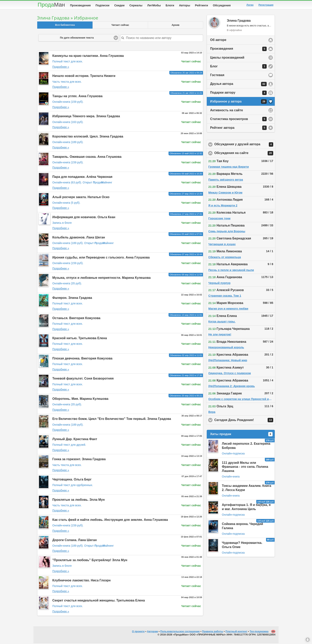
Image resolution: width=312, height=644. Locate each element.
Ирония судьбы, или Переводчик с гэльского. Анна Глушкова (101, 258)
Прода (51, 5)
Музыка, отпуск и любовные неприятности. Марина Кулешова (101, 278)
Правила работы (213, 632)
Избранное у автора (238, 102)
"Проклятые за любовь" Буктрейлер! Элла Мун (90, 561)
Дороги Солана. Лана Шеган (75, 541)
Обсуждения (222, 5)
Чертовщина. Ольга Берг (72, 480)
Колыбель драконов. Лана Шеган (79, 238)
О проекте (138, 632)
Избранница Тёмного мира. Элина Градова (86, 117)
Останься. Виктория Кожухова (76, 319)
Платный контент (236, 632)
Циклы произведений (227, 58)
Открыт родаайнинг (97, 183)
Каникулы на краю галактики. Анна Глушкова (88, 57)
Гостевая (217, 76)
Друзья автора (238, 85)
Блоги (170, 5)
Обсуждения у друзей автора (245, 145)
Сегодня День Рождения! (245, 421)
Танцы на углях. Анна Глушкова (77, 97)
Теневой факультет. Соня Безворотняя (83, 379)
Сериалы (136, 5)
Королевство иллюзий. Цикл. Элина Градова (88, 137)
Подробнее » (61, 68)
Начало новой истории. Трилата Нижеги (84, 77)
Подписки (102, 5)
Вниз (308, 640)
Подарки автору (238, 94)
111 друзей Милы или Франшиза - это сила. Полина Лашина (245, 468)
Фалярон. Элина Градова (72, 299)
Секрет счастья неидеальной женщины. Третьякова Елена (99, 601)
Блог (238, 67)
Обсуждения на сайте (245, 154)
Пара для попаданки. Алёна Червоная (82, 178)
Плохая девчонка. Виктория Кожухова (82, 359)
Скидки (119, 5)
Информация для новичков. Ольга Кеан (84, 218)
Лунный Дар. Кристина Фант (75, 440)
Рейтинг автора (238, 129)
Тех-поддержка (259, 632)
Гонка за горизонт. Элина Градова (79, 460)
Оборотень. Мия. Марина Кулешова (80, 399)
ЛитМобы (154, 5)
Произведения (80, 5)
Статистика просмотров (238, 120)
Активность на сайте (227, 111)
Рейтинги (202, 5)
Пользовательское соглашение (180, 632)
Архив (176, 26)
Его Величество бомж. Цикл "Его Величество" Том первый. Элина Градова (112, 420)
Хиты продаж (241, 435)
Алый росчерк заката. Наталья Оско (81, 198)
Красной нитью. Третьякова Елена (80, 339)
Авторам (153, 632)
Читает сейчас (120, 26)
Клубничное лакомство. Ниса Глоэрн (81, 581)
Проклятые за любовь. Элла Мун (78, 500)
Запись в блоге (62, 224)
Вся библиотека (65, 26)
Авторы (185, 5)
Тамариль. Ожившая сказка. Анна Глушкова (87, 157)
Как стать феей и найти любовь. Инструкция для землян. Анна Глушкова (110, 521)
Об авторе (218, 41)
